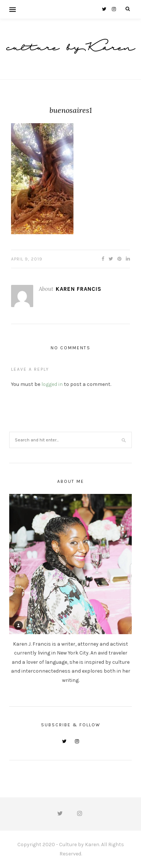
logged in (52, 384)
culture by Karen (70, 49)
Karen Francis (79, 289)
